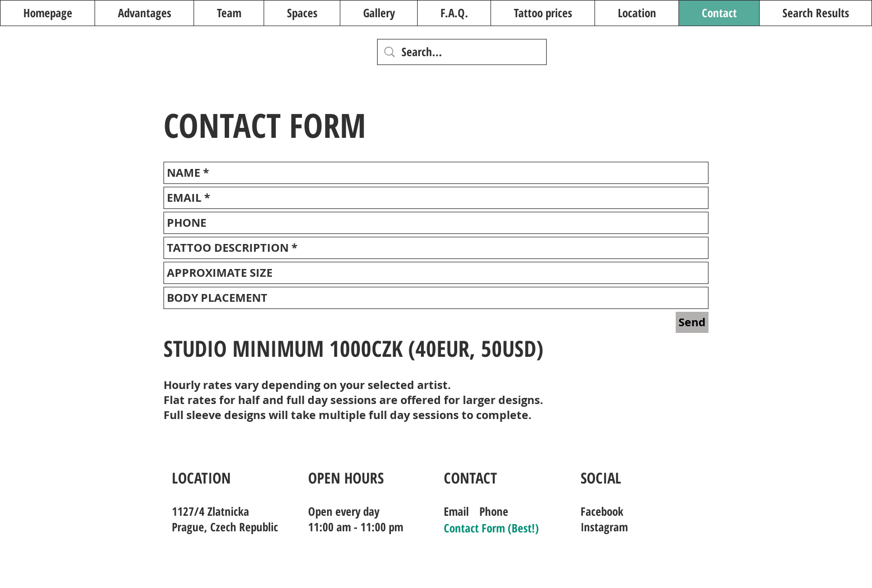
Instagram (604, 527)
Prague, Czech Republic (225, 527)
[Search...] (462, 52)
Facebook (602, 511)
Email (456, 511)
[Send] (692, 322)
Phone (494, 511)
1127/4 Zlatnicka (210, 511)
